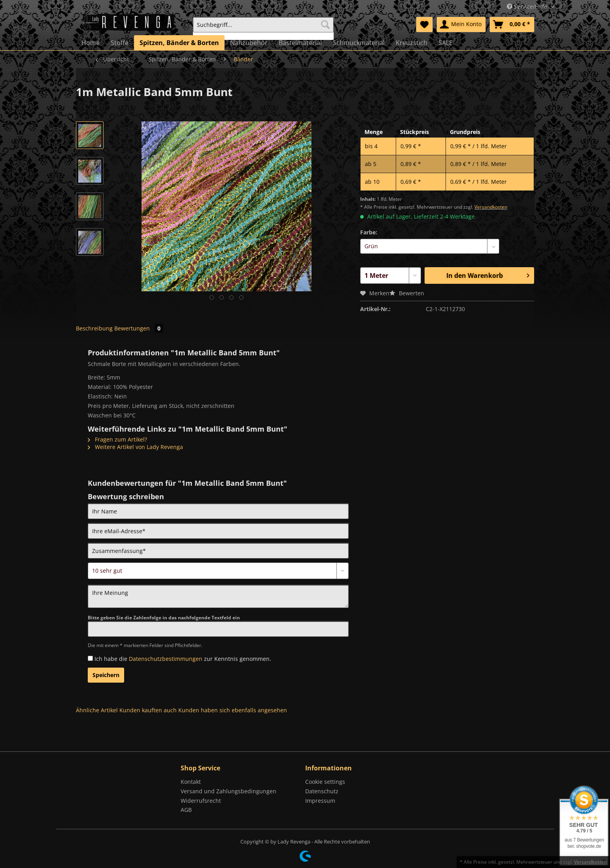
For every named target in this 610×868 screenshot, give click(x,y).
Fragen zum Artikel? (117, 439)
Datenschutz (322, 791)
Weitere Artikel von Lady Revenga (135, 447)
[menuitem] (263, 28)
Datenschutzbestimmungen (166, 659)
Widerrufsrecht (201, 801)
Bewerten (407, 293)
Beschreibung (94, 328)
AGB (186, 810)
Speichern (106, 675)
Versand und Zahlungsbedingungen (229, 791)
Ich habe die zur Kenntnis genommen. (183, 659)
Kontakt (191, 782)
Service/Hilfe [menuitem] (528, 7)
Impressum (320, 801)
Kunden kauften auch (148, 710)
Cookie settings (325, 782)
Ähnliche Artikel (97, 710)
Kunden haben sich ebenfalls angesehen (233, 710)
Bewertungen (139, 328)
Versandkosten (491, 207)
